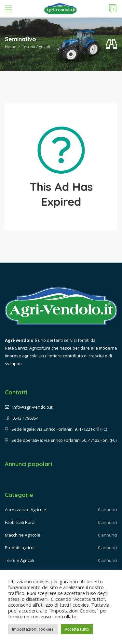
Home (11, 47)
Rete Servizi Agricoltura (28, 348)
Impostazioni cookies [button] (33, 629)
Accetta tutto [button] (77, 629)
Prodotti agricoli (20, 548)
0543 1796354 (22, 418)
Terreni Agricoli (36, 47)
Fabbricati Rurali (21, 522)
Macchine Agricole (23, 535)
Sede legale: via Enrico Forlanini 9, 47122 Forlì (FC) (56, 429)
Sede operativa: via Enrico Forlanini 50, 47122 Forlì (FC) (61, 440)
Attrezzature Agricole (26, 510)
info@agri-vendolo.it (29, 407)
